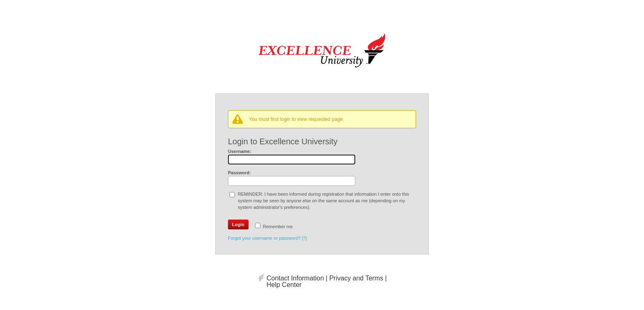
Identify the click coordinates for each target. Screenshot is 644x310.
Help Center (284, 285)
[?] (304, 238)
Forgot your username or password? (264, 238)
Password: (239, 173)
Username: (240, 151)
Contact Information (295, 278)
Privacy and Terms (356, 278)
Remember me (278, 227)
